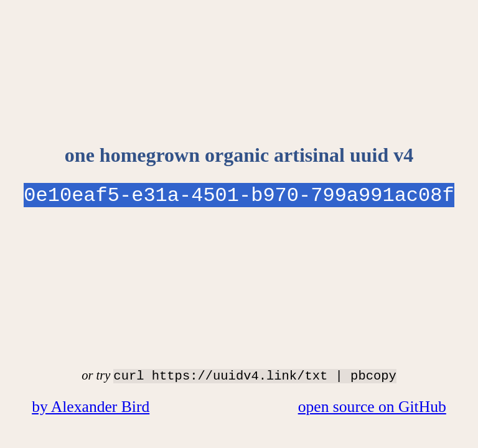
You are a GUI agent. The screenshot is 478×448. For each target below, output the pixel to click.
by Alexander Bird (91, 407)
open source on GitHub (372, 407)
